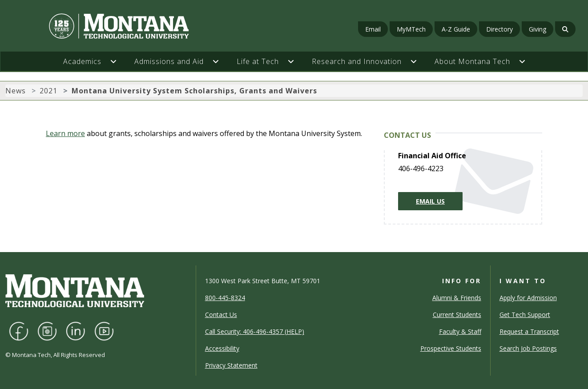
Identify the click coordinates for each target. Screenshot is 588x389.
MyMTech (411, 29)
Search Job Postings (528, 348)
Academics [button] (82, 61)
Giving (538, 29)
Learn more (65, 133)
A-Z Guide (456, 29)
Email (373, 29)
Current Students (457, 315)
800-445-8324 (225, 298)
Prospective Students (451, 348)
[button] (118, 61)
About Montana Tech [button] (472, 61)
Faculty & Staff (460, 331)
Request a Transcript (529, 331)
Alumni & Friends (457, 298)
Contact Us (221, 315)
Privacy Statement (231, 365)
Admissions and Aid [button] (169, 61)
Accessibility (222, 348)
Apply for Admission (528, 298)
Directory (499, 29)
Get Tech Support (525, 315)
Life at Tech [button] (258, 61)
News (16, 91)
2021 (48, 91)
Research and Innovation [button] (357, 61)
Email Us (430, 201)
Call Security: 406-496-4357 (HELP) (255, 331)
